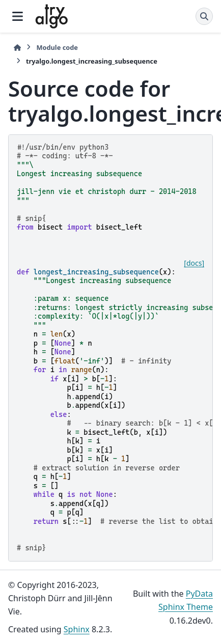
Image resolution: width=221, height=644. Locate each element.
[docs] (194, 263)
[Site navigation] (18, 16)
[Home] (17, 48)
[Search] (204, 16)
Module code (57, 47)
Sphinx (77, 629)
